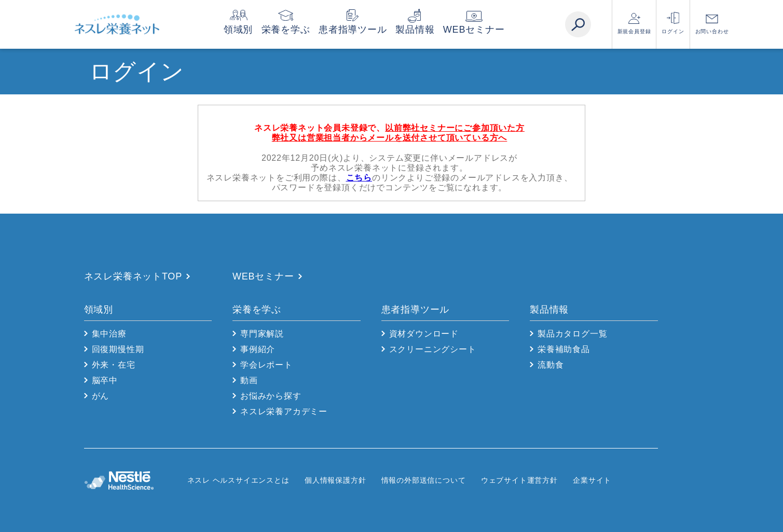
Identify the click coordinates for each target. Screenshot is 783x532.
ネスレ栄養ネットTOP (133, 276)
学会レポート (266, 365)
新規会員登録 (634, 31)
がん (101, 396)
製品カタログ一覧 (572, 334)
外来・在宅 (114, 365)
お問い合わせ (712, 31)
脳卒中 (105, 380)
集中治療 (109, 334)
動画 (249, 380)
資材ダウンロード (424, 334)
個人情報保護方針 (335, 480)
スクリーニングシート (433, 349)
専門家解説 (262, 334)
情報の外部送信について (424, 480)
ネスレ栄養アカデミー (284, 411)
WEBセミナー (494, 30)
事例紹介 (258, 349)
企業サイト (592, 480)
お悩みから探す (271, 396)
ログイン (673, 31)
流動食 (551, 365)
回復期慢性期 (118, 349)
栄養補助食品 (564, 349)
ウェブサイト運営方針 (519, 480)
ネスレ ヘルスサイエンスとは (238, 480)
